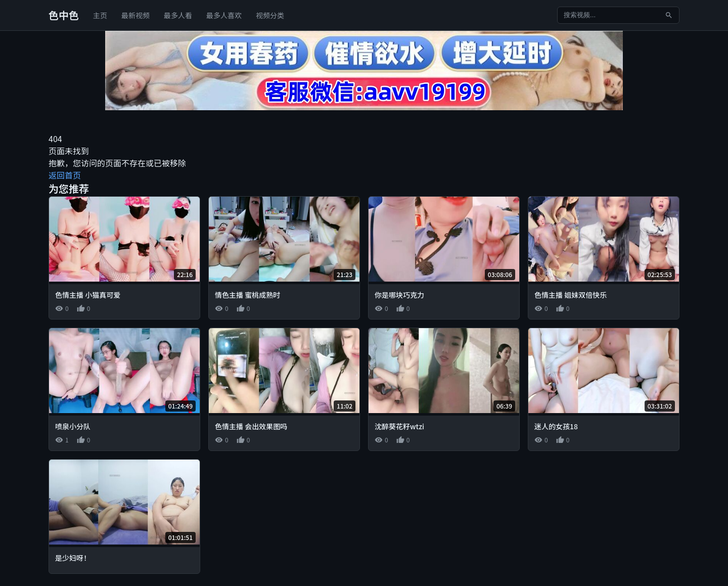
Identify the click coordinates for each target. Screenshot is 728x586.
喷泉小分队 (73, 426)
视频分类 (270, 15)
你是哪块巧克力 (399, 295)
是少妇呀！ (73, 558)
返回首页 (65, 175)
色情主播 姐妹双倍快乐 (571, 295)
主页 (100, 15)
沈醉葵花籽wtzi (399, 426)
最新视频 (135, 15)
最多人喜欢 (224, 15)
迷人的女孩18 (556, 426)
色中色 (64, 15)
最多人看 (178, 15)
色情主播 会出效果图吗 (251, 426)
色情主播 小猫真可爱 (88, 295)
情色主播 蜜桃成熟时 (247, 295)
